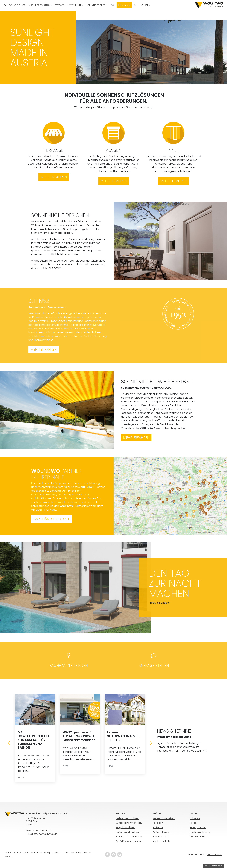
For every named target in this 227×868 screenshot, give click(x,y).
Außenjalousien (162, 832)
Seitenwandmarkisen (128, 832)
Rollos (193, 823)
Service (36, 506)
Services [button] (60, 5)
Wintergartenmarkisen (129, 823)
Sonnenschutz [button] (17, 5)
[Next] (151, 743)
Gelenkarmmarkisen (128, 818)
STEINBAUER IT (215, 854)
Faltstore (195, 818)
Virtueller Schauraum (41, 5)
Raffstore (158, 827)
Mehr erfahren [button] (44, 349)
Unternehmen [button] (75, 5)
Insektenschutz (161, 841)
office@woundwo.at (45, 834)
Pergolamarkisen (125, 827)
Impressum (77, 853)
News (112, 5)
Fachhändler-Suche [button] (52, 519)
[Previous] (9, 743)
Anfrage (124, 5)
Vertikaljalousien (199, 837)
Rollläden (174, 420)
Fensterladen (160, 837)
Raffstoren (161, 420)
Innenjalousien (198, 827)
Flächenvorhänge (200, 832)
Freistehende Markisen (129, 837)
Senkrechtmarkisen (164, 818)
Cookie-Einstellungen (213, 866)
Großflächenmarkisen (128, 841)
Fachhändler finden (96, 5)
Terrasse (180, 409)
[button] (147, 5)
